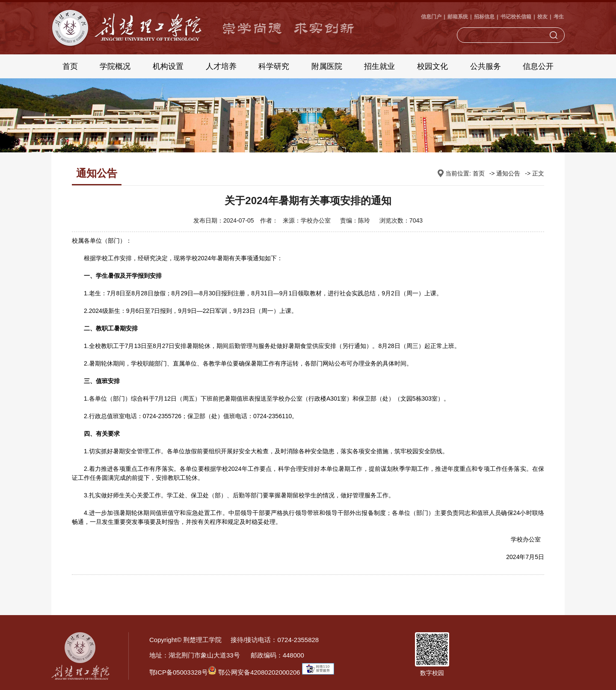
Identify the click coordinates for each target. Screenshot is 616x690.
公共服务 (486, 66)
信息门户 (431, 17)
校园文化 (432, 66)
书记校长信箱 (516, 17)
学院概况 (115, 66)
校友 (542, 17)
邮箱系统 (458, 17)
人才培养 (221, 66)
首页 (70, 66)
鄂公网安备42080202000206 (254, 672)
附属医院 (327, 66)
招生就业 (379, 66)
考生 (559, 17)
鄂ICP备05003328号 (179, 672)
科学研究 (274, 66)
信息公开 (538, 66)
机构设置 (168, 66)
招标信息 (484, 17)
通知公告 (508, 173)
